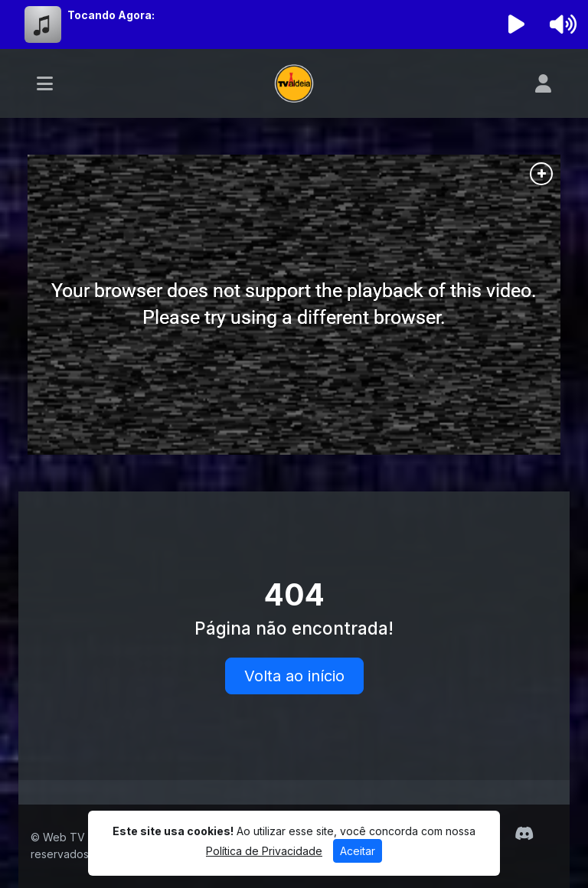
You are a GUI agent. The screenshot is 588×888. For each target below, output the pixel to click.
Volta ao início (294, 676)
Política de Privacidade (264, 851)
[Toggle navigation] (45, 83)
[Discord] (524, 834)
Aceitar (358, 851)
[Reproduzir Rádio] (517, 24)
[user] (543, 83)
